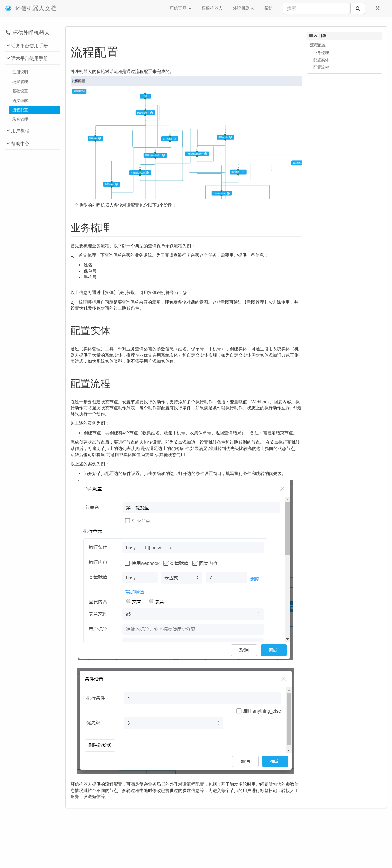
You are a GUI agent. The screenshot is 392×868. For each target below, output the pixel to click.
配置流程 (321, 67)
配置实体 (321, 60)
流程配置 (20, 110)
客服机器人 (212, 8)
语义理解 (20, 100)
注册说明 (20, 72)
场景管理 (20, 82)
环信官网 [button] (180, 8)
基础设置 (20, 91)
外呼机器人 (244, 8)
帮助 (269, 8)
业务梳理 (321, 52)
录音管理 (20, 119)
